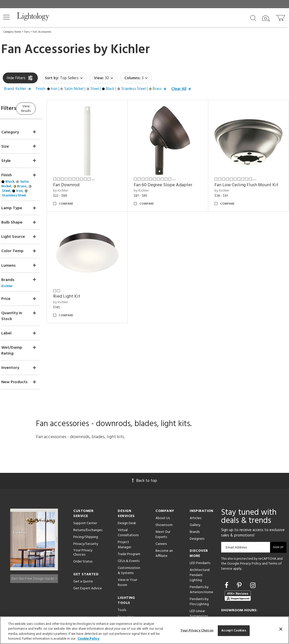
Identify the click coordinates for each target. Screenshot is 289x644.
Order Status (83, 519)
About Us (163, 476)
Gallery (195, 482)
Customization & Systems (129, 528)
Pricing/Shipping (86, 494)
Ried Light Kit (86, 290)
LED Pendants (200, 520)
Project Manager (124, 502)
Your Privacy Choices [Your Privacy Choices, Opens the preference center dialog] (197, 631)
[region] (144, 630)
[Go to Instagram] (253, 543)
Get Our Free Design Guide (34, 534)
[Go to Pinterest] (240, 543)
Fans (27, 32)
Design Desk (127, 481)
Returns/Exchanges (88, 488)
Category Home (12, 32)
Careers (161, 501)
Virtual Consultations (128, 490)
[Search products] (253, 18)
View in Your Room (127, 540)
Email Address (236, 505)
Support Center (85, 481)
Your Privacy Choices (83, 510)
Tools (122, 567)
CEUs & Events (129, 518)
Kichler (130, 50)
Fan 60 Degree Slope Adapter (176, 178)
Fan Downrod (86, 178)
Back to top (144, 438)
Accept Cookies (234, 631)
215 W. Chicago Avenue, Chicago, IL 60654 (250, 601)
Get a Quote (83, 539)
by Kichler (80, 184)
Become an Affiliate (164, 511)
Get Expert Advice (88, 546)
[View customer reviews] (238, 553)
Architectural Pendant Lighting (200, 532)
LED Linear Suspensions (199, 571)
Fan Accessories (42, 32)
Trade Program (129, 512)
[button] (6, 17)
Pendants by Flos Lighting (199, 559)
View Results (45, 108)
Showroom (164, 482)
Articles (195, 476)
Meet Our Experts (163, 492)
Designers (197, 496)
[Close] (281, 629)
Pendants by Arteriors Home (201, 547)
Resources (125, 574)
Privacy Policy (251, 521)
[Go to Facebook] (227, 543)
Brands (195, 489)
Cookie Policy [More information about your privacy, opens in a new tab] (88, 639)
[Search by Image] (266, 18)
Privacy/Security (86, 501)
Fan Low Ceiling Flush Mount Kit (250, 182)
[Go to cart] (281, 17)
